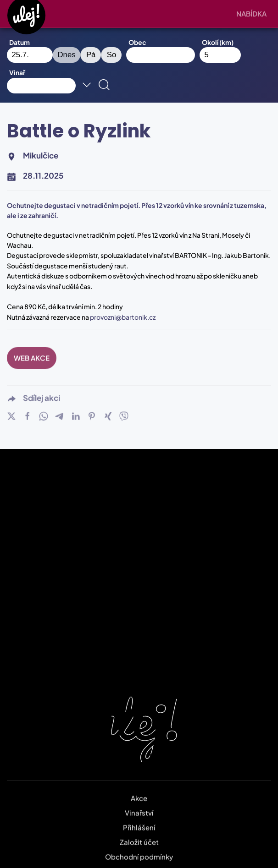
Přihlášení (139, 822)
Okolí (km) (218, 42)
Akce (139, 792)
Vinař (17, 72)
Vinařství (139, 807)
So (112, 55)
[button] (254, 14)
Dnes (67, 55)
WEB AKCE (32, 352)
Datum (19, 42)
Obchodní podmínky (139, 851)
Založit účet (139, 836)
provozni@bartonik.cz (123, 317)
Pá (91, 55)
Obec (137, 42)
